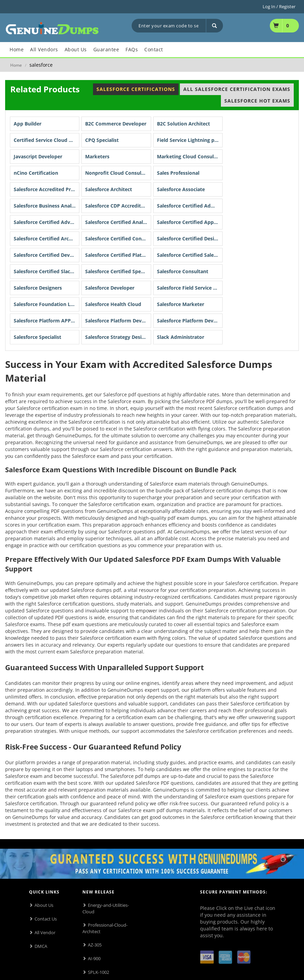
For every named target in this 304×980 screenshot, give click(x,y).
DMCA (41, 946)
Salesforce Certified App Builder (190, 222)
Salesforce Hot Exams (257, 101)
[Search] (214, 26)
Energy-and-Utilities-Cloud (106, 908)
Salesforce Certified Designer (190, 239)
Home (16, 65)
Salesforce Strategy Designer (118, 337)
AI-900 (94, 958)
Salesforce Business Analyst (46, 206)
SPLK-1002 (98, 972)
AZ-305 (95, 945)
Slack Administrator (181, 337)
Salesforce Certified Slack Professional (47, 271)
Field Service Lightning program (190, 140)
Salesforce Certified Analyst (118, 222)
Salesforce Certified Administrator (190, 206)
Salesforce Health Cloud (113, 304)
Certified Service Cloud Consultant (47, 140)
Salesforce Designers (38, 288)
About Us (44, 905)
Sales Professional (178, 173)
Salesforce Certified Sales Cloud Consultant (190, 255)
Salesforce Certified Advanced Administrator (47, 222)
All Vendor (45, 932)
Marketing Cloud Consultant (190, 156)
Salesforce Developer (110, 288)
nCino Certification (36, 173)
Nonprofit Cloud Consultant (118, 173)
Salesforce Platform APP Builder (47, 321)
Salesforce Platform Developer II (190, 321)
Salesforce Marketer (181, 304)
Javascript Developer (38, 156)
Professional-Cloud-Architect (105, 928)
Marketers (97, 156)
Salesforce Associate (181, 189)
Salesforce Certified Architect (47, 239)
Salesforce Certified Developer (47, 255)
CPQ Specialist (102, 140)
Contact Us (46, 919)
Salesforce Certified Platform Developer (118, 255)
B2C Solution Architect (183, 124)
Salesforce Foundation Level (47, 304)
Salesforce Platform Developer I (118, 321)
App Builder (28, 124)
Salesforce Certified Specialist (118, 271)
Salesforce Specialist (37, 337)
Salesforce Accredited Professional (47, 189)
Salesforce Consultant (183, 271)
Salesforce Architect (109, 189)
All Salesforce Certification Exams (237, 89)
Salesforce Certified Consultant (118, 239)
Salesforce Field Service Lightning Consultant (190, 288)
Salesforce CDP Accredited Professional (118, 206)
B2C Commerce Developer (116, 124)
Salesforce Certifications (136, 89)
